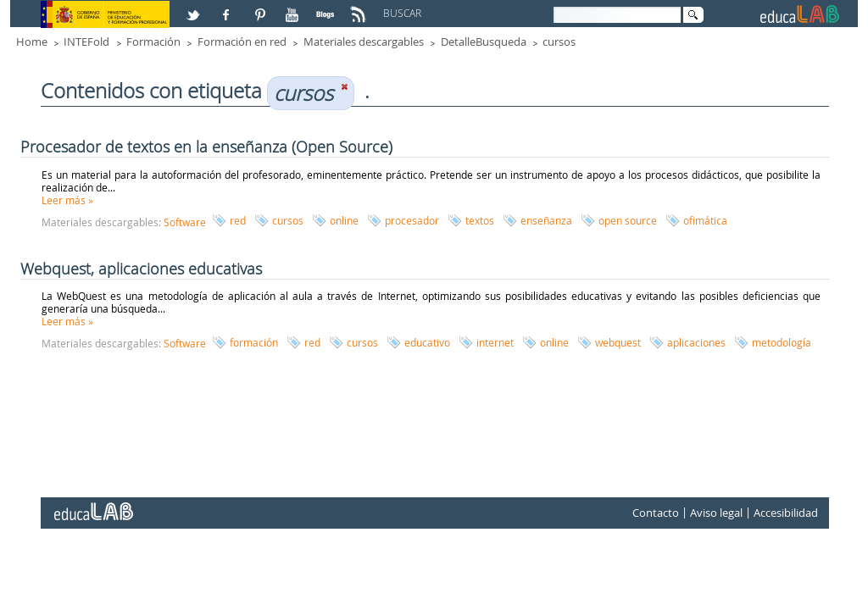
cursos (559, 42)
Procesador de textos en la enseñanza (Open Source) (206, 147)
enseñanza (546, 220)
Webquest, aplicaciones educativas (141, 269)
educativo (427, 342)
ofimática (705, 220)
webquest (618, 342)
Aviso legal (716, 513)
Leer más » (67, 200)
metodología (782, 342)
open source (628, 220)
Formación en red (242, 42)
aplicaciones (696, 342)
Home (32, 42)
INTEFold (86, 42)
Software (185, 222)
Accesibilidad (786, 513)
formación (254, 342)
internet (495, 342)
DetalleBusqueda (484, 42)
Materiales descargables (364, 42)
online (344, 220)
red (238, 220)
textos (480, 220)
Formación (153, 42)
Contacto (656, 513)
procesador (412, 220)
